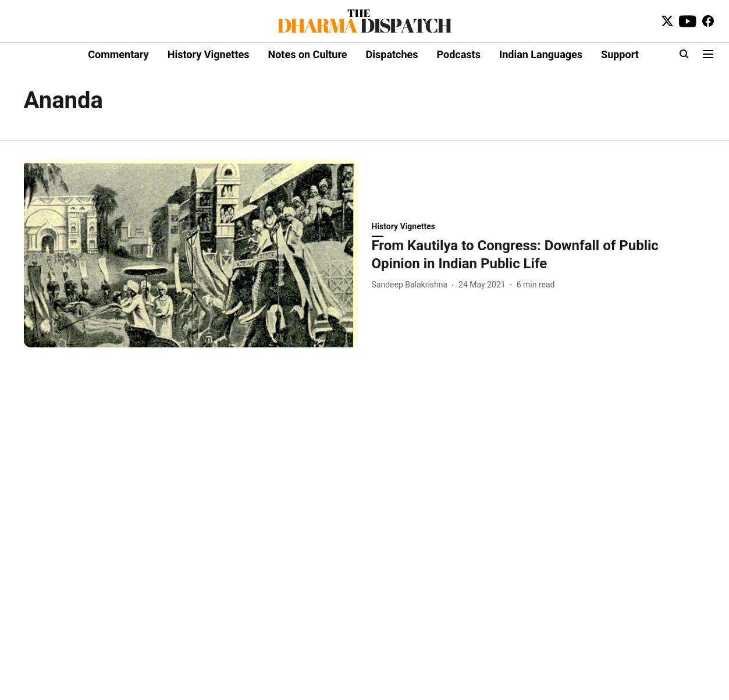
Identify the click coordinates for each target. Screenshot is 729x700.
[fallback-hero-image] (191, 253)
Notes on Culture (307, 54)
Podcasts (459, 54)
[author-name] (412, 285)
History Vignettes (209, 54)
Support (620, 54)
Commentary (118, 54)
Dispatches (392, 54)
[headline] (539, 255)
